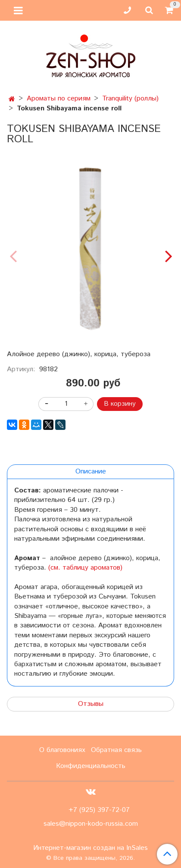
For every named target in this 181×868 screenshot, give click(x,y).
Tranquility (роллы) (130, 99)
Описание (91, 472)
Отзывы (91, 704)
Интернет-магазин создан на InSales (90, 848)
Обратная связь (116, 750)
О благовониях (62, 750)
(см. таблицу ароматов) (85, 568)
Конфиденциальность (91, 766)
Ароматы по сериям (59, 99)
